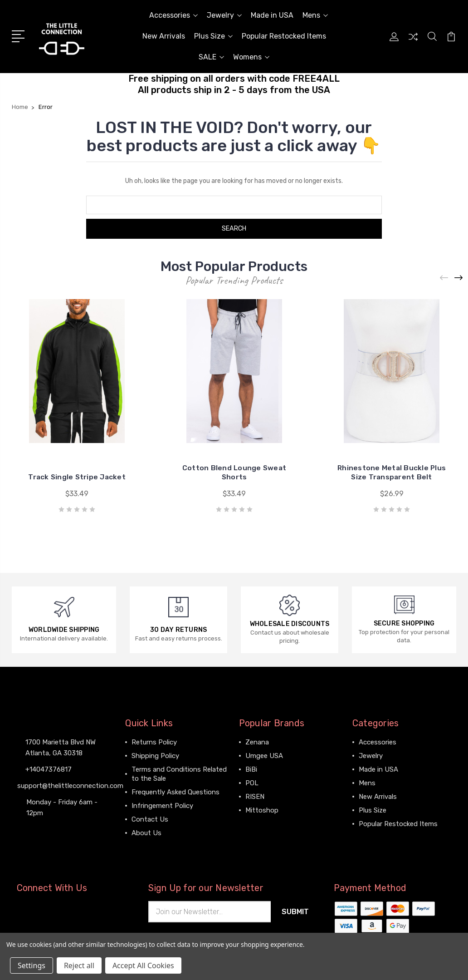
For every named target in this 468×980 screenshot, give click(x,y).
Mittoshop (262, 810)
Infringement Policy (162, 806)
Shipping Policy (155, 756)
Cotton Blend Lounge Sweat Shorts (234, 472)
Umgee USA (264, 756)
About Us (146, 833)
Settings (32, 965)
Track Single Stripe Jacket (77, 477)
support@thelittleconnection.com (70, 786)
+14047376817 (49, 769)
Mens (315, 15)
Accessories (173, 15)
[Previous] (444, 278)
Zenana (257, 742)
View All (258, 824)
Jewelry (224, 15)
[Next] (459, 278)
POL (252, 783)
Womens (251, 57)
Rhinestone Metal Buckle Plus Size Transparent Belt (392, 472)
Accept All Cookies (143, 965)
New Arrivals (164, 36)
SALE (211, 57)
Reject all (79, 965)
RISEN (255, 797)
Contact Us (150, 819)
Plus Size (213, 36)
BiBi (251, 769)
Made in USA (272, 15)
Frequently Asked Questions (175, 792)
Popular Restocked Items (284, 36)
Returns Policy (154, 742)
